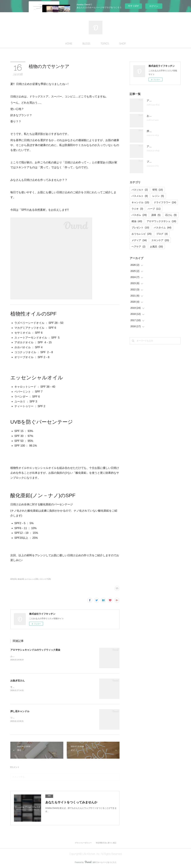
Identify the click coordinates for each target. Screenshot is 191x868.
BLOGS (86, 44)
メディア (139, 240)
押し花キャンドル (20, 711)
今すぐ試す (134, 6)
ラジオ (137, 209)
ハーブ (154, 209)
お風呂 (156, 247)
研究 (158, 190)
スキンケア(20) (45, 579)
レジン (158, 196)
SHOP (122, 44)
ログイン (154, 6)
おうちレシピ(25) (32, 579)
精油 (137, 221)
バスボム (139, 215)
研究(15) (14, 579)
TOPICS (105, 44)
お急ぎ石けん (17, 681)
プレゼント (140, 228)
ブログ (162, 234)
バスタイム (163, 228)
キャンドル (140, 202)
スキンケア (160, 240)
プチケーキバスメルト (159, 162)
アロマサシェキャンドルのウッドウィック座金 (35, 650)
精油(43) (21, 579)
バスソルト (140, 190)
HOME (69, 44)
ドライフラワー (165, 202)
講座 (156, 215)
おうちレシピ (142, 234)
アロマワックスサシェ (161, 221)
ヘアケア (138, 247)
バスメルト (140, 196)
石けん (171, 215)
